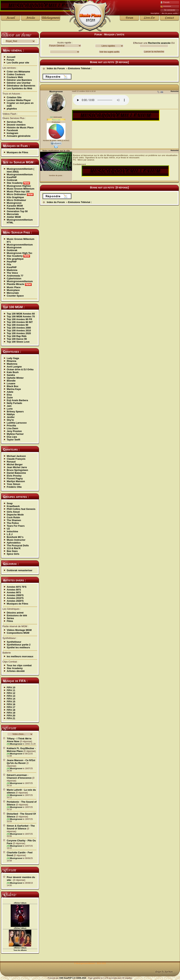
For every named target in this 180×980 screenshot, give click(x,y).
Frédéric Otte (14, 487)
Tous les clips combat (19, 665)
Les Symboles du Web (19, 88)
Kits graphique (15, 259)
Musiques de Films (18, 152)
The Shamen (14, 520)
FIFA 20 (11, 716)
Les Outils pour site (18, 63)
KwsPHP (12, 177)
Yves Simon (13, 484)
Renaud (11, 462)
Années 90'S (14, 592)
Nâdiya (11, 414)
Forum (10, 60)
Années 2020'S (15, 601)
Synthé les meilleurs (18, 647)
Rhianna (11, 361)
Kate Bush (13, 372)
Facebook (12, 130)
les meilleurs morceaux (20, 656)
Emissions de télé (17, 615)
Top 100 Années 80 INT (20, 322)
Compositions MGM (18, 633)
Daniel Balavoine (16, 473)
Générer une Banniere (19, 80)
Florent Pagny (15, 478)
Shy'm (10, 420)
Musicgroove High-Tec (19, 253)
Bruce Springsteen (17, 470)
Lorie (10, 409)
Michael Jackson (16, 456)
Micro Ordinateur (20, 194)
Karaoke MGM (15, 206)
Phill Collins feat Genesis (21, 509)
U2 (8, 529)
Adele (10, 392)
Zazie (10, 397)
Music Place (14, 287)
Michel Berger (15, 464)
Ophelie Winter (15, 378)
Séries (10, 618)
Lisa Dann (12, 428)
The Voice (12, 273)
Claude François (16, 459)
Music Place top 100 (18, 191)
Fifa (9, 264)
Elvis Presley (14, 476)
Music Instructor (16, 540)
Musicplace (13, 290)
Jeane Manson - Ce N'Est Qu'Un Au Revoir (21, 762)
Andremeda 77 (15, 276)
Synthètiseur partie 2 (19, 645)
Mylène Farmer (15, 434)
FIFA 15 (11, 702)
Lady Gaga (13, 358)
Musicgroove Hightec (19, 186)
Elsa (9, 395)
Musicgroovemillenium (20, 174)
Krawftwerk (13, 506)
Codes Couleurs (16, 74)
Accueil (11, 57)
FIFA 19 (11, 713)
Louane (11, 383)
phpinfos (12, 109)
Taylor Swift (13, 440)
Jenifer (11, 417)
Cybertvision (14, 278)
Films (10, 621)
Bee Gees (12, 551)
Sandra (11, 375)
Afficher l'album (20, 903)
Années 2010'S (15, 598)
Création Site (14, 97)
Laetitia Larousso (17, 423)
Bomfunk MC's (15, 537)
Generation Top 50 (17, 211)
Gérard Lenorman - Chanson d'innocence (19, 776)
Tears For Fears (16, 526)
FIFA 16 (11, 704)
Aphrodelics (14, 543)
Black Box (13, 386)
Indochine (12, 531)
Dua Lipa (12, 437)
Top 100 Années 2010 (19, 331)
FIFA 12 (11, 693)
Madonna (12, 270)
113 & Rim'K (14, 548)
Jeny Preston (14, 431)
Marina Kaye (14, 389)
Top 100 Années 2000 (19, 328)
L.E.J (10, 534)
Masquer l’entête (114, 34)
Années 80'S (14, 590)
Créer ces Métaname (18, 72)
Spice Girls (13, 554)
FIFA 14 (11, 699)
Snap (10, 503)
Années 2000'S (15, 595)
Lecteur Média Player (19, 100)
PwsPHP (12, 262)
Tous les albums (20, 950)
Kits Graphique (15, 197)
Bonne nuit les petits (102, 62)
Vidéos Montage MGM (19, 630)
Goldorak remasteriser (20, 570)
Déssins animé (15, 613)
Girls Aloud (13, 512)
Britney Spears (15, 412)
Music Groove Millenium (21, 189)
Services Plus (15, 122)
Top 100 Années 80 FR (19, 319)
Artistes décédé (16, 671)
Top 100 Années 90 (18, 325)
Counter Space (15, 296)
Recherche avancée (159, 43)
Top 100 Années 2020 (19, 333)
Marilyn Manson (16, 481)
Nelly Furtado (14, 403)
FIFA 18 (11, 710)
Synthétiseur (14, 642)
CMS (61, 978)
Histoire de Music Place (20, 128)
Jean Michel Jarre (17, 467)
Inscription (155, 13)
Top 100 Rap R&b (17, 336)
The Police (13, 523)
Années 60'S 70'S (17, 587)
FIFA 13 (11, 696)
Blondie (11, 381)
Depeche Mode (15, 515)
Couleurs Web (15, 77)
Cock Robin (13, 517)
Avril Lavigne (14, 367)
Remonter (175, 91)
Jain (9, 406)
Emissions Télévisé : (80, 68)
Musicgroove (14, 203)
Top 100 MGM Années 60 (21, 314)
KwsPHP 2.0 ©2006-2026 (75, 978)
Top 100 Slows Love (18, 342)
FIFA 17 (11, 707)
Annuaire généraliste (19, 136)
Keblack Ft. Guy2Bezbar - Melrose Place (21, 750)
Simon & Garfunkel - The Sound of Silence (21, 827)
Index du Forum (56, 68)
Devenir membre (16, 125)
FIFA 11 (11, 690)
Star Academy (18, 183)
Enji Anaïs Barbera (17, 400)
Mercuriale (13, 214)
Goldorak (12, 180)
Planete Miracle (15, 209)
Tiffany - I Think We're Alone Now (19, 740)
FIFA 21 (11, 718)
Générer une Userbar (19, 83)
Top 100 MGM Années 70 (21, 316)
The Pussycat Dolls (18, 545)
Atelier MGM (14, 217)
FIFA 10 (11, 687)
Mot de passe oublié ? (170, 13)
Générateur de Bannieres (21, 86)
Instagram (12, 133)
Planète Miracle (19, 284)
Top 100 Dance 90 (17, 339)
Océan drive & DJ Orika (20, 369)
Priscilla (11, 426)
